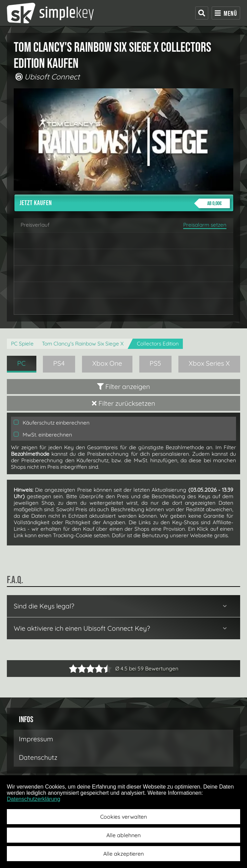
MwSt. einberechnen (43, 435)
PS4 (59, 363)
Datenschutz (38, 757)
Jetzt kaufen (125, 203)
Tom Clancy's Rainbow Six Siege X (83, 344)
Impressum (36, 739)
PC (21, 363)
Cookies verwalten (123, 817)
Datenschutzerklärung (34, 799)
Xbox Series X (209, 363)
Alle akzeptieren (123, 854)
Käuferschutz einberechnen (52, 423)
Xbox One (107, 363)
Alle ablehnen (123, 835)
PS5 (155, 363)
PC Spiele (22, 344)
